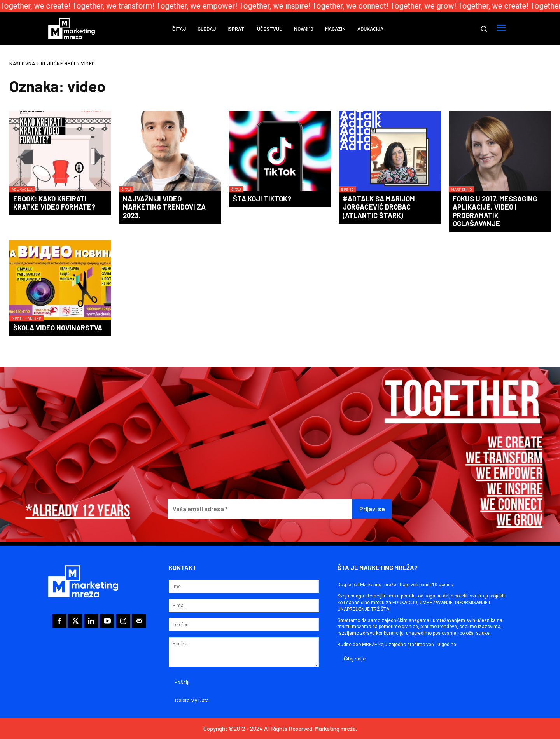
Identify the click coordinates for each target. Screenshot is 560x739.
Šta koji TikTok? (262, 199)
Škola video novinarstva (58, 328)
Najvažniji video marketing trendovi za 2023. (164, 207)
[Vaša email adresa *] (260, 509)
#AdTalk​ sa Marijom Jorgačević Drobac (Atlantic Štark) (379, 207)
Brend (347, 189)
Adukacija (22, 189)
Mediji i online (26, 318)
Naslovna (22, 63)
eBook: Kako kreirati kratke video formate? (54, 203)
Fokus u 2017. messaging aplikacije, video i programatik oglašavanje (495, 211)
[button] (484, 29)
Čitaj (126, 189)
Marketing (462, 189)
